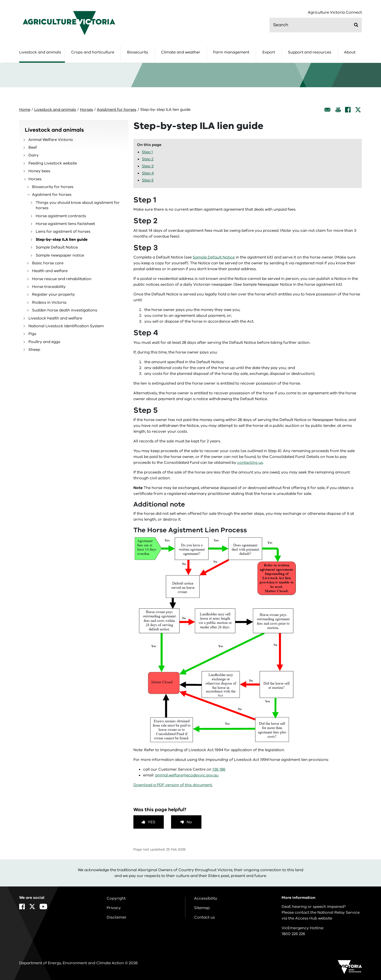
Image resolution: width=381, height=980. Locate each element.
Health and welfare (50, 271)
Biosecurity (138, 52)
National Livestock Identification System (66, 326)
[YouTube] (43, 907)
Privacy (114, 908)
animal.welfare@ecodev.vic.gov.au (187, 775)
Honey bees (39, 171)
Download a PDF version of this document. (173, 785)
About (350, 52)
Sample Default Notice (57, 247)
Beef (33, 147)
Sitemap (202, 908)
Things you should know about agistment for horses (78, 205)
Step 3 (148, 166)
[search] (316, 25)
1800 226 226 (293, 934)
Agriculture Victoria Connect (335, 13)
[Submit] (356, 25)
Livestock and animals (40, 52)
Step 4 (148, 173)
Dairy (34, 155)
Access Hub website (314, 918)
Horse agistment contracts (61, 216)
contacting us (250, 463)
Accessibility (206, 898)
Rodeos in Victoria (49, 302)
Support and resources (310, 52)
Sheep (34, 350)
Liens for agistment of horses (63, 232)
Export (269, 52)
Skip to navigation (0, 0)
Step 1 (147, 152)
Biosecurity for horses (53, 187)
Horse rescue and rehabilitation (62, 279)
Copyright (116, 898)
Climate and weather (181, 52)
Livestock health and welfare (55, 318)
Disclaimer (117, 917)
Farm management (231, 52)
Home (25, 110)
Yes (152, 822)
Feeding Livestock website (53, 163)
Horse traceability (49, 287)
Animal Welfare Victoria (51, 140)
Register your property (53, 294)
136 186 (219, 769)
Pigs (32, 334)
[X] (358, 110)
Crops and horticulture (93, 52)
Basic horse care (48, 263)
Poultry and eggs (44, 342)
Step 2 (148, 159)
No (189, 822)
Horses (87, 110)
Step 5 (148, 180)
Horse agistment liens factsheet (65, 224)
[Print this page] (338, 110)
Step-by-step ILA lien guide (62, 240)
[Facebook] (348, 110)
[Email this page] (328, 110)
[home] (69, 23)
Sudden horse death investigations (65, 310)
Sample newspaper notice (60, 255)
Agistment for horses (117, 110)
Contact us (204, 917)
